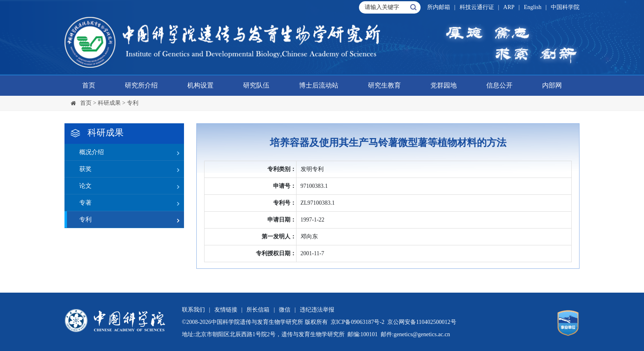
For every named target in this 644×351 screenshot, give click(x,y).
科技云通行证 (477, 7)
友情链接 (226, 310)
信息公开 (499, 85)
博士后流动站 (319, 85)
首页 (89, 85)
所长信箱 (258, 310)
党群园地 (444, 85)
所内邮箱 (439, 7)
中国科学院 (565, 7)
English (532, 7)
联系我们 (193, 310)
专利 (133, 103)
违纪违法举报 (317, 310)
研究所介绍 (141, 85)
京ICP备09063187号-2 (358, 322)
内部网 (552, 85)
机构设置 (200, 85)
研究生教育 (384, 85)
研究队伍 (256, 85)
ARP (509, 7)
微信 (285, 310)
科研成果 (109, 103)
